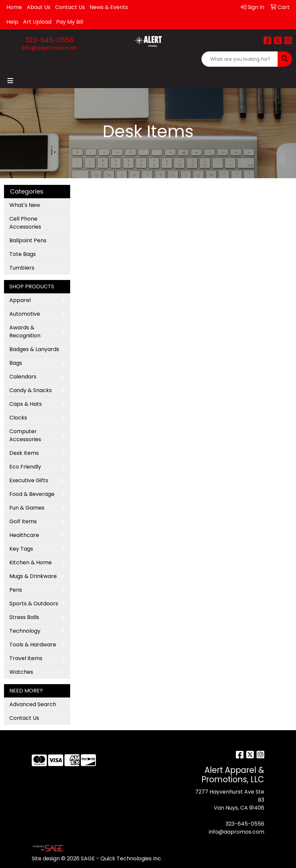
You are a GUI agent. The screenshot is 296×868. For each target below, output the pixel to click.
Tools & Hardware (33, 645)
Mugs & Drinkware (33, 576)
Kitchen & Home (31, 562)
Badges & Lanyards (34, 349)
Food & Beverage (32, 494)
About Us (39, 7)
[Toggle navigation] (10, 81)
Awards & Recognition (25, 332)
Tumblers (22, 268)
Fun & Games (27, 508)
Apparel (20, 300)
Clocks (18, 418)
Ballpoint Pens (28, 240)
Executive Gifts (29, 480)
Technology (25, 631)
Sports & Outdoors (34, 604)
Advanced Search (33, 704)
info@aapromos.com (49, 48)
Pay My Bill (70, 22)
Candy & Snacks (31, 390)
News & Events (109, 7)
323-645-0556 (49, 40)
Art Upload (37, 22)
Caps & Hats (26, 404)
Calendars (23, 377)
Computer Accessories (25, 435)
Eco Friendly (25, 467)
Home (14, 7)
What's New (25, 205)
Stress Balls (24, 617)
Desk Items (24, 453)
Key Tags (21, 549)
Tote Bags (23, 254)
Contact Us (70, 7)
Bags (16, 363)
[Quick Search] (240, 59)
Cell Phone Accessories (25, 223)
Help (12, 22)
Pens (16, 590)
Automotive (25, 314)
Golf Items (23, 521)
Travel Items (26, 658)
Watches (21, 672)
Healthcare (24, 535)
